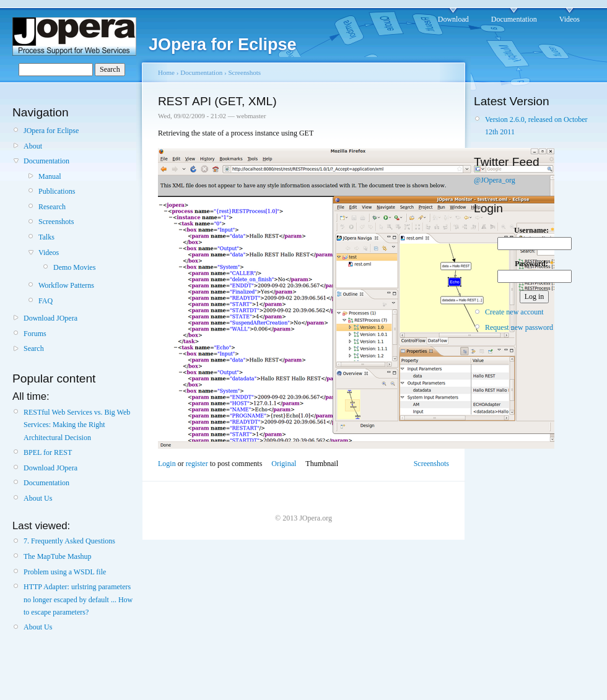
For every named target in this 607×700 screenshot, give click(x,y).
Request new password (519, 327)
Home (166, 72)
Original (284, 464)
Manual (50, 176)
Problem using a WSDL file (65, 572)
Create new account (514, 312)
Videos (570, 19)
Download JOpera (50, 318)
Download (453, 19)
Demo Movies (74, 267)
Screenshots (56, 222)
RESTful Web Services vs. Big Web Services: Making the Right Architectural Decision (77, 425)
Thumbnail (322, 464)
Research (52, 207)
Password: (534, 264)
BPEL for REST (48, 452)
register (197, 464)
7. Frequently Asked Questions (69, 541)
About (33, 146)
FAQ (46, 301)
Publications (57, 191)
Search (34, 348)
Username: (534, 230)
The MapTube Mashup (58, 556)
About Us (38, 498)
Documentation (514, 19)
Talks (46, 237)
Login (167, 464)
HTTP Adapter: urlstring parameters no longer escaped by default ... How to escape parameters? (78, 599)
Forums (35, 334)
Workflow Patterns (66, 285)
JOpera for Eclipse (51, 131)
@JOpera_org (495, 180)
